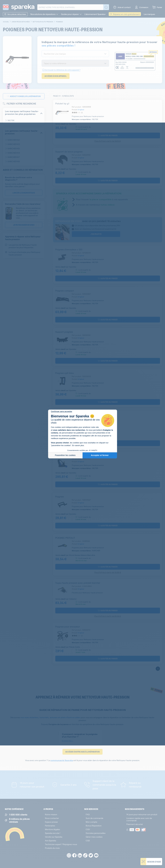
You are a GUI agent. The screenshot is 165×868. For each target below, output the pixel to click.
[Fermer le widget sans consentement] (62, 411)
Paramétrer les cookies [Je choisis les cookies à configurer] (65, 455)
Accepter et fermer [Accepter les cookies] (100, 455)
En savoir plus (78, 445)
